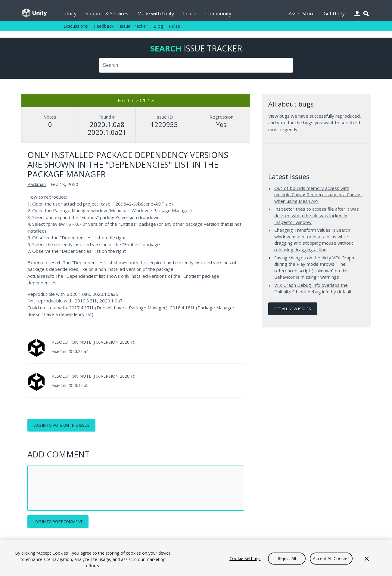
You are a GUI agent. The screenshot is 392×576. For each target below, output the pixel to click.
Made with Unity (156, 14)
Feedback (104, 26)
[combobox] (196, 65)
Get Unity (334, 14)
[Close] (367, 559)
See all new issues (293, 309)
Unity (70, 14)
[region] (196, 558)
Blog (158, 26)
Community (218, 14)
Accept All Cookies (331, 558)
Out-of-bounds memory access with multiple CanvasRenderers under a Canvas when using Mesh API (318, 195)
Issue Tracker (134, 26)
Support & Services (107, 14)
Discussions (76, 26)
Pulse (174, 26)
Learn (190, 14)
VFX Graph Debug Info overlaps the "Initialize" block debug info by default (313, 288)
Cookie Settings (245, 558)
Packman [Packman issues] (37, 184)
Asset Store (302, 14)
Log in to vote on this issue (61, 425)
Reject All (287, 558)
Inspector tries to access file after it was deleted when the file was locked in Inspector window (317, 215)
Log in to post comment (58, 522)
